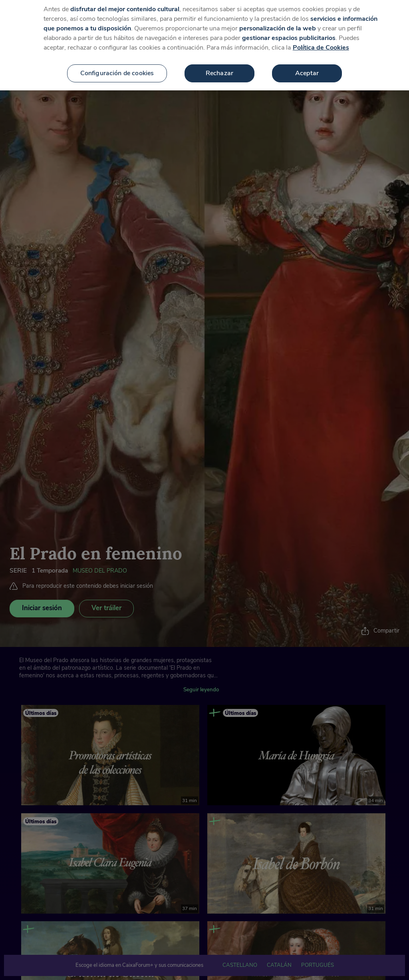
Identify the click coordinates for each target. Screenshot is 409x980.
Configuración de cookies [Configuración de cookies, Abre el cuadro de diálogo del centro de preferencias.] (117, 68)
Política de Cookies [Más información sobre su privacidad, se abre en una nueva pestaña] (321, 42)
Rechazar (219, 68)
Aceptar (307, 68)
